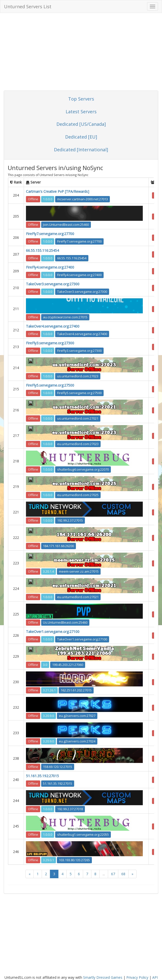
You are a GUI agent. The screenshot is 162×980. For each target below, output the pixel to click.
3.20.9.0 (48, 716)
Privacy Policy (137, 977)
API (155, 977)
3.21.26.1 (49, 690)
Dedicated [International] (81, 150)
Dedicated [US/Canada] (81, 124)
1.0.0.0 (48, 199)
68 (123, 874)
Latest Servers (81, 112)
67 (113, 874)
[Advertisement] (81, 53)
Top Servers (81, 99)
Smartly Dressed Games (103, 977)
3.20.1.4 (48, 571)
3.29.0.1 (48, 860)
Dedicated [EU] (81, 137)
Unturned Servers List (28, 7)
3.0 (45, 665)
